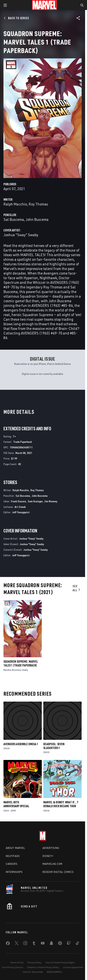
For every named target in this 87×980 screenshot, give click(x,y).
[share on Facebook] (8, 944)
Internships (14, 872)
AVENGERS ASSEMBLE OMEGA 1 (21, 744)
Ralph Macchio (15, 204)
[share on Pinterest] (60, 944)
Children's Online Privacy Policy (43, 967)
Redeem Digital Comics (58, 872)
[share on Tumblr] (34, 944)
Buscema (16, 670)
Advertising (51, 848)
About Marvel (15, 848)
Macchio (7, 670)
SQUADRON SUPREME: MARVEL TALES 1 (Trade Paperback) (21, 663)
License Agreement (73, 967)
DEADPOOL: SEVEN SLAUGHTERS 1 (54, 746)
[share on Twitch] (69, 944)
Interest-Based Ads (33, 972)
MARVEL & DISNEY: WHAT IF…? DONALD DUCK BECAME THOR (61, 804)
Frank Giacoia (18, 501)
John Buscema (37, 219)
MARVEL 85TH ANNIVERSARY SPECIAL (16, 804)
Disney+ (48, 856)
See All (77, 588)
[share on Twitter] (17, 944)
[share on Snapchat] (51, 944)
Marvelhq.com (52, 864)
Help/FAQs (13, 856)
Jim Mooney (51, 501)
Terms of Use (17, 962)
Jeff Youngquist (21, 512)
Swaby (25, 670)
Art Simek (20, 507)
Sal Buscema (14, 219)
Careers (12, 864)
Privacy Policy (35, 962)
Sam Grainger (35, 501)
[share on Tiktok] (77, 944)
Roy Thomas (38, 204)
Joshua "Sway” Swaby (21, 235)
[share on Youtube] (43, 944)
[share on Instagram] (25, 944)
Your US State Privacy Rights (60, 962)
